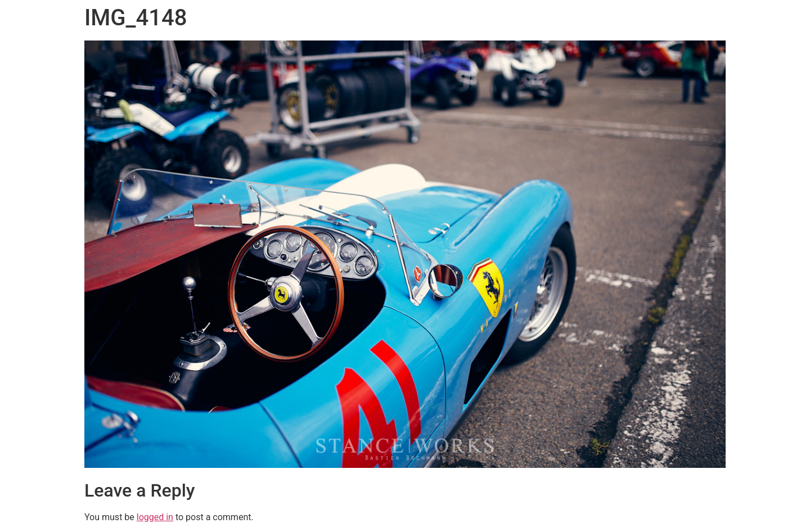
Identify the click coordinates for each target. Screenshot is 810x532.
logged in (155, 517)
